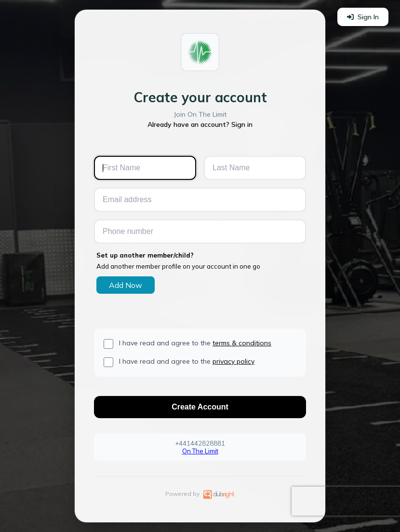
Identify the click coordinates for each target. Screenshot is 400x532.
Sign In (363, 17)
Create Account (200, 407)
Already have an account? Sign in (200, 124)
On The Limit (200, 451)
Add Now (126, 285)
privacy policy (233, 361)
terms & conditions (242, 343)
